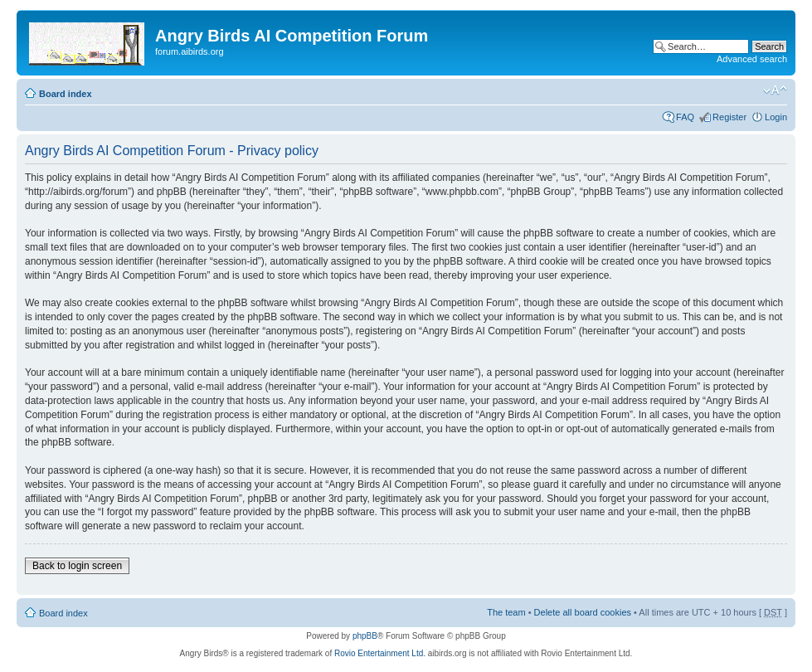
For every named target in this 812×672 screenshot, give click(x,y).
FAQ (685, 117)
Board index (66, 94)
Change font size (775, 90)
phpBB (365, 636)
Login (776, 117)
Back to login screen (77, 566)
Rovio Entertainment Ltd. (380, 653)
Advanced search (752, 59)
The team (506, 612)
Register (729, 117)
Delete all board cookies (583, 612)
